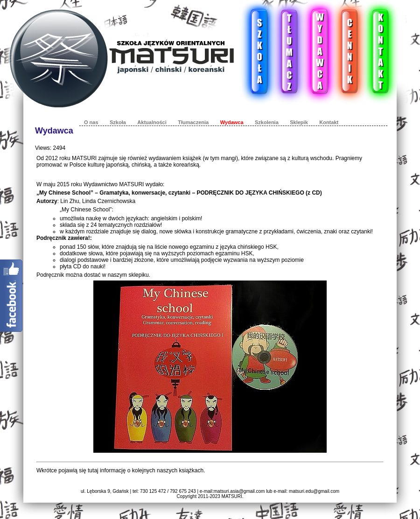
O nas (91, 122)
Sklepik (299, 122)
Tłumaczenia (193, 122)
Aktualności (152, 122)
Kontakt (329, 122)
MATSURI (232, 496)
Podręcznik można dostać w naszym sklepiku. (93, 275)
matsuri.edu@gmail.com (314, 491)
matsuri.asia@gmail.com (239, 491)
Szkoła (118, 122)
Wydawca (232, 122)
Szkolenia (267, 122)
